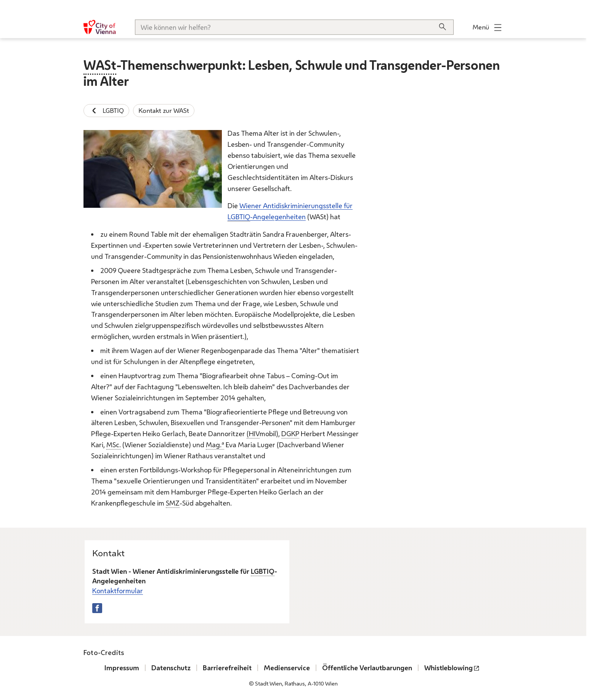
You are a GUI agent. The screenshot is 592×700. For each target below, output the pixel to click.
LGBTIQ (106, 111)
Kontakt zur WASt (164, 110)
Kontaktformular (118, 590)
